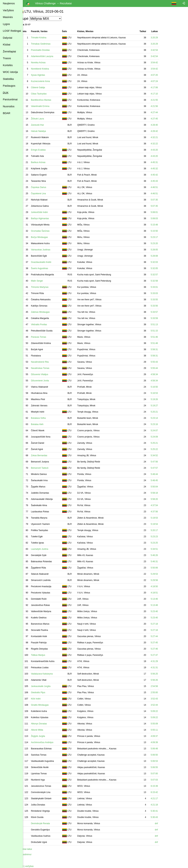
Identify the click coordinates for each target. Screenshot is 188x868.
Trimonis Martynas (47, 287)
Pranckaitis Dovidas (47, 50)
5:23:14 (161, 418)
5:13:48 (161, 605)
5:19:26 (161, 399)
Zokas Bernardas (46, 455)
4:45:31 (161, 162)
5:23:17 (161, 237)
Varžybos (8, 10)
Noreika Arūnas (45, 63)
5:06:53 (161, 761)
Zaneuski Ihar (45, 125)
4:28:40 (161, 125)
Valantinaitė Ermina (47, 106)
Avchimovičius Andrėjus (49, 742)
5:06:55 (161, 767)
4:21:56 (161, 106)
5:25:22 (161, 449)
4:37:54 (161, 505)
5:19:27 (161, 406)
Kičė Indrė (43, 699)
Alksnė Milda (44, 730)
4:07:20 (161, 75)
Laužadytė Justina (47, 549)
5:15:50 (161, 231)
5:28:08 (161, 256)
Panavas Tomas (46, 337)
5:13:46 (161, 599)
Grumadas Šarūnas (47, 231)
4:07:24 (161, 81)
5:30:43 (161, 817)
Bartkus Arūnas (45, 162)
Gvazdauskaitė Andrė (48, 262)
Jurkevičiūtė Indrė (47, 212)
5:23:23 (161, 537)
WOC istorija (10, 72)
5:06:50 (161, 755)
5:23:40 (161, 611)
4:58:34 (161, 374)
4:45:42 (161, 175)
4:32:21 (161, 137)
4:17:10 (161, 94)
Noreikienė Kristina (47, 69)
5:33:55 (161, 300)
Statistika (8, 79)
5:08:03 (161, 218)
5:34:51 (161, 549)
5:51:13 (161, 324)
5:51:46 (161, 337)
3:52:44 (161, 705)
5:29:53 (161, 574)
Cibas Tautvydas (46, 94)
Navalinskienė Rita (47, 362)
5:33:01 (161, 287)
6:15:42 (161, 792)
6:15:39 (161, 786)
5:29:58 (161, 580)
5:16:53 (161, 393)
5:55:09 (161, 724)
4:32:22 (161, 144)
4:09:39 (161, 742)
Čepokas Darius (46, 187)
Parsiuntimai (10, 99)
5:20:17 (161, 530)
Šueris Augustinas (47, 268)
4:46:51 (161, 187)
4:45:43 (161, 181)
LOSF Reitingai (12, 31)
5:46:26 (161, 555)
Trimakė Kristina (46, 38)
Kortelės (8, 65)
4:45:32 (161, 169)
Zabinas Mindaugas (47, 312)
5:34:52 (161, 455)
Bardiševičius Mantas (48, 100)
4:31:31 (161, 668)
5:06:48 (161, 749)
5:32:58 (161, 281)
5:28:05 (161, 250)
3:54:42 (161, 63)
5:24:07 (161, 431)
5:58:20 (161, 499)
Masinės (8, 17)
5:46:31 (161, 562)
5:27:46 (161, 649)
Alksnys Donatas (46, 724)
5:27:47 (161, 655)
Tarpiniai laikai (32, 849)
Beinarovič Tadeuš (47, 468)
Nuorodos (9, 106)
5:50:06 (161, 568)
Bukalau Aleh (44, 424)
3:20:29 (161, 38)
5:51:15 (161, 331)
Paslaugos (9, 86)
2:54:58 (161, 686)
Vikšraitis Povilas (46, 324)
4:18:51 (161, 593)
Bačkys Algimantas (47, 218)
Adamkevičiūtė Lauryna (49, 56)
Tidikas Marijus (45, 655)
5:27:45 (161, 643)
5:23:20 (161, 243)
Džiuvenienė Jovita (47, 381)
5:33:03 (161, 293)
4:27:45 (161, 119)
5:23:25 (161, 543)
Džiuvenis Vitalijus (47, 374)
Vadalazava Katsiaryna (49, 674)
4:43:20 (161, 150)
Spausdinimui (32, 854)
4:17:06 (161, 87)
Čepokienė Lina (46, 194)
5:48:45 (161, 480)
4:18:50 (161, 586)
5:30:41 (161, 811)
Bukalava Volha (46, 418)
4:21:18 (161, 805)
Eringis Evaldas (46, 150)
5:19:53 (161, 518)
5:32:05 (161, 268)
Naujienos (9, 3)
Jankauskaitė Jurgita (48, 686)
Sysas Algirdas (45, 75)
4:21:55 (161, 100)
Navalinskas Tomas (47, 368)
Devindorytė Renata (48, 823)
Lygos (6, 24)
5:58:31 (161, 349)
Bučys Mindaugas (47, 237)
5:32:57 (161, 275)
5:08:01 (161, 212)
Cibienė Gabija (45, 87)
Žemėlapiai (9, 51)
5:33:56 (161, 306)
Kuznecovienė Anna (48, 81)
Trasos (7, 58)
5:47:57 (161, 468)
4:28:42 (161, 131)
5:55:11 (161, 730)
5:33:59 (161, 318)
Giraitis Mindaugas (47, 705)
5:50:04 (161, 487)
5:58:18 (161, 493)
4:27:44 (161, 112)
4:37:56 (161, 512)
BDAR (7, 113)
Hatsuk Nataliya (46, 131)
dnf (163, 823)
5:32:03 (161, 262)
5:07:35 (161, 200)
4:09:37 (161, 736)
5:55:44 (161, 368)
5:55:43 (161, 362)
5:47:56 (161, 462)
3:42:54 (161, 50)
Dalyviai (8, 38)
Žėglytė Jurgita (45, 736)
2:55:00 (161, 692)
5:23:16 (161, 424)
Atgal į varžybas (33, 866)
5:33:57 (161, 312)
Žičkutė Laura (45, 119)
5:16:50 (161, 387)
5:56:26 (161, 680)
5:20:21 (161, 412)
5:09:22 (161, 711)
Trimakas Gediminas (48, 44)
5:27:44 (161, 636)
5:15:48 (161, 225)
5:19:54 (161, 524)
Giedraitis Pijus (45, 692)
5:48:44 (161, 474)
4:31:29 (161, 661)
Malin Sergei (44, 281)
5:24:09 (161, 437)
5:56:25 (161, 674)
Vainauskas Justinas (48, 250)
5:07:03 (161, 780)
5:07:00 (161, 774)
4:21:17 (161, 799)
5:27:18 (161, 624)
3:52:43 (161, 699)
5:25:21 (161, 443)
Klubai (7, 44)
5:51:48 (161, 343)
